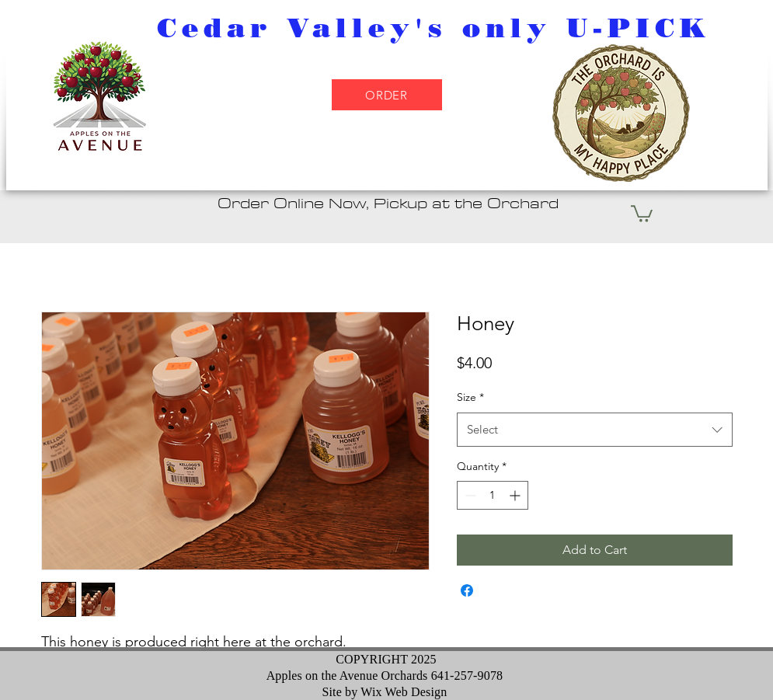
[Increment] (516, 495)
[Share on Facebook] (467, 590)
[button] (642, 213)
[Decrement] (469, 495)
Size (470, 397)
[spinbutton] (493, 495)
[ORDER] (387, 95)
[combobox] (595, 430)
